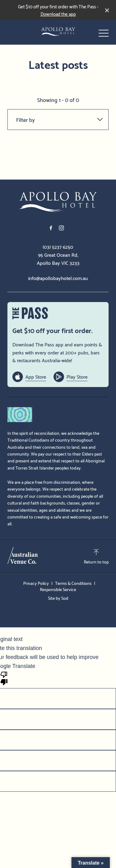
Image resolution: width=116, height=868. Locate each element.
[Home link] (58, 32)
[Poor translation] (4, 678)
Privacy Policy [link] (36, 583)
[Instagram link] (62, 228)
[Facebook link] (51, 228)
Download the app (58, 14)
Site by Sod (58, 598)
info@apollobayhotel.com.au (58, 278)
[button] (104, 35)
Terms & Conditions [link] (73, 583)
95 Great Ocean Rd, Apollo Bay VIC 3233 (58, 258)
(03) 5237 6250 (58, 247)
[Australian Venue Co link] (23, 555)
